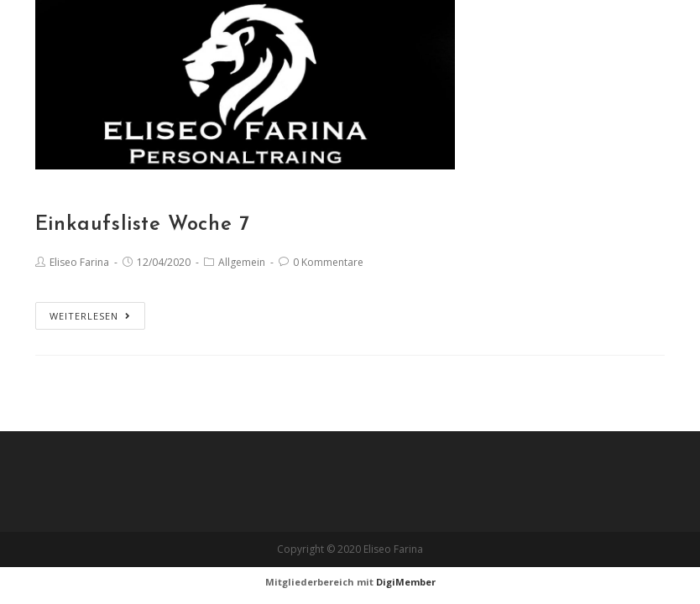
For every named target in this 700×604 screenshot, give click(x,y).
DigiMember (406, 582)
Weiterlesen (90, 316)
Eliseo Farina (79, 262)
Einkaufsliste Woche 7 (143, 225)
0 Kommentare (328, 262)
